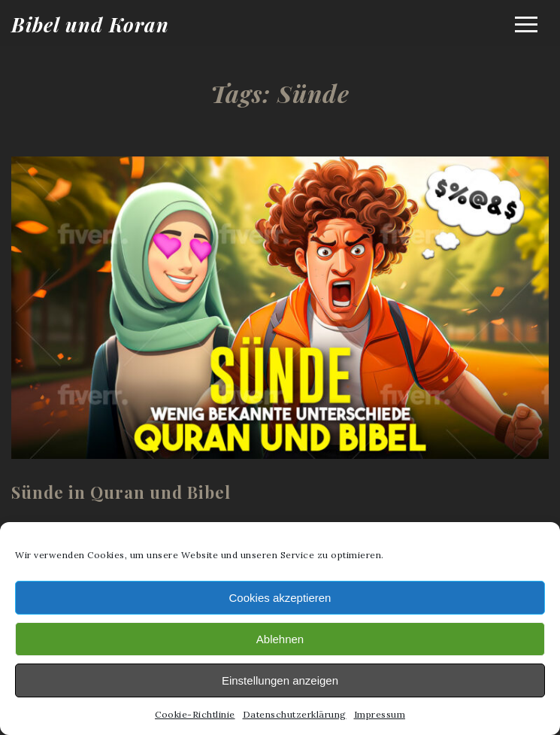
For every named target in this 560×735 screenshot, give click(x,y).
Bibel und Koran (90, 24)
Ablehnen (280, 639)
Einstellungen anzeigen (280, 680)
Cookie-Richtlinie (195, 714)
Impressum (380, 714)
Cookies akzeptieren (280, 598)
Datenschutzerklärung (295, 714)
